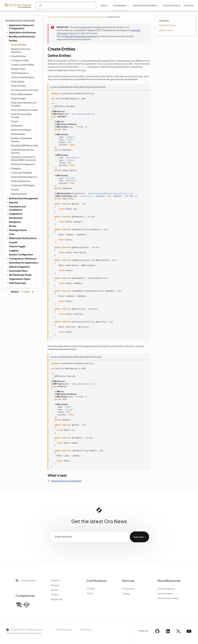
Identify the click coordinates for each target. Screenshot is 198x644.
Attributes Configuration (23, 164)
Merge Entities (18, 69)
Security (12, 202)
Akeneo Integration (19, 267)
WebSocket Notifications (21, 238)
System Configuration (21, 254)
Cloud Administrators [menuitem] (145, 5)
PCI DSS (91, 589)
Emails (13, 226)
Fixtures (15, 189)
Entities (102, 17)
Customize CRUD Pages (23, 185)
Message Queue (16, 230)
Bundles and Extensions (21, 36)
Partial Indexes (18, 134)
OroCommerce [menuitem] (172, 5)
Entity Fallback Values (22, 94)
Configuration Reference (21, 258)
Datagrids (15, 168)
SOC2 (90, 593)
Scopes (13, 242)
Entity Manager (19, 98)
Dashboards (16, 218)
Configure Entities (19, 60)
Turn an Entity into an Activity (25, 90)
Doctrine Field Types (21, 130)
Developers (68, 17)
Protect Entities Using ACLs (24, 177)
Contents (164, 21)
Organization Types (19, 279)
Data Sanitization (19, 194)
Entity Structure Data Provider (21, 116)
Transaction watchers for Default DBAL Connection (24, 158)
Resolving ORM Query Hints (24, 145)
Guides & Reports (166, 589)
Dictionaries (17, 126)
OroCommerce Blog (168, 598)
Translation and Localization (16, 208)
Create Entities (19, 45)
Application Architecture (21, 32)
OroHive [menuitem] (189, 5)
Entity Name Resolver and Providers (24, 104)
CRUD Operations (20, 73)
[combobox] (66, 5)
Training (126, 593)
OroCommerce (28, 580)
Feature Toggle (17, 246)
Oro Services (128, 589)
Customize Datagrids (21, 173)
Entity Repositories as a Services (22, 151)
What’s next (166, 30)
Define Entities (167, 25)
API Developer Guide (19, 275)
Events (14, 121)
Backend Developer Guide (86, 17)
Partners (55, 585)
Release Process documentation (81, 36)
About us (55, 580)
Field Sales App (16, 283)
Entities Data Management (22, 198)
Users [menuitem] (104, 5)
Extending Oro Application (22, 262)
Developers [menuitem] (120, 5)
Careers (55, 595)
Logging (14, 250)
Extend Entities (18, 56)
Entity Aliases (18, 81)
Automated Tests (17, 271)
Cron (12, 234)
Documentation (54, 17)
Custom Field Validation (23, 77)
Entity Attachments (20, 181)
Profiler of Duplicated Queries (22, 140)
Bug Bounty (57, 599)
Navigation (15, 222)
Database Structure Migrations (21, 50)
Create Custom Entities (23, 65)
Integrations (14, 214)
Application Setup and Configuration (20, 27)
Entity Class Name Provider (24, 110)
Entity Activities (19, 86)
